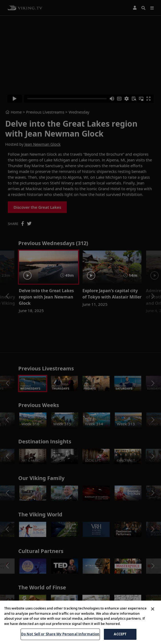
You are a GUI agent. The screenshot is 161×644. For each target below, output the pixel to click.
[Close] (153, 628)
